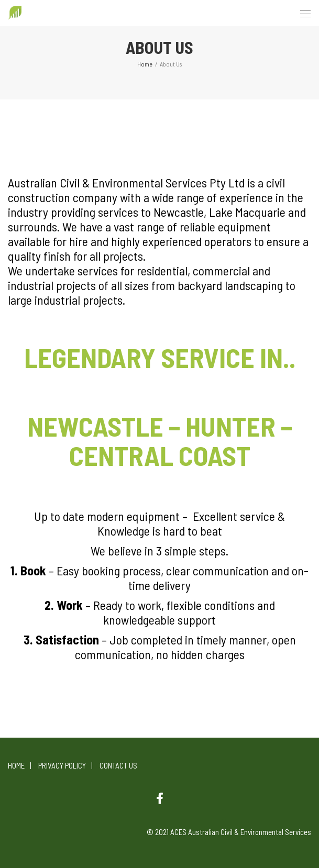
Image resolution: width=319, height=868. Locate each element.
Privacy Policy (62, 765)
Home (16, 765)
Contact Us (118, 765)
